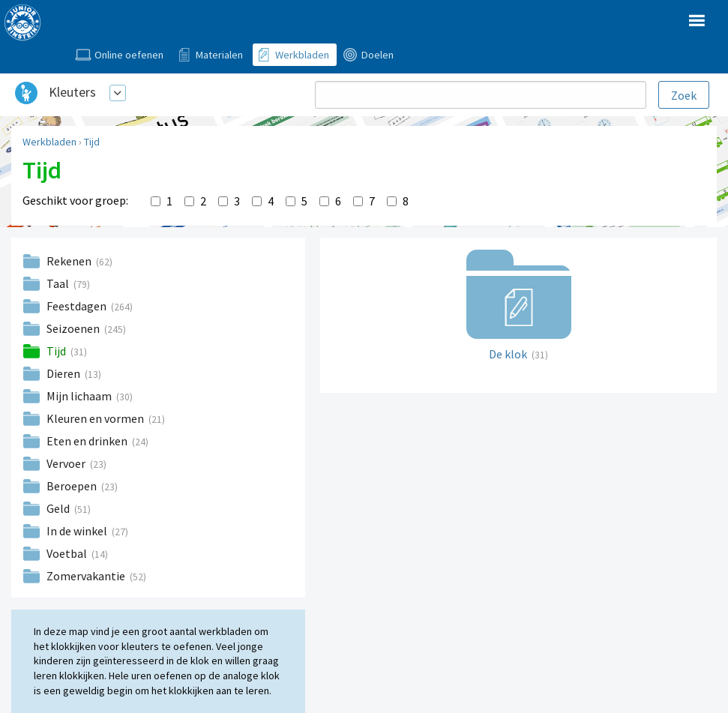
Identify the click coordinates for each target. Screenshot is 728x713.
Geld (59, 508)
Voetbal (68, 553)
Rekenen (70, 261)
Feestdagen (78, 306)
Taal (59, 283)
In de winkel (78, 531)
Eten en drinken (88, 441)
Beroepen (73, 486)
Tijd (92, 142)
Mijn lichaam (80, 396)
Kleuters (72, 92)
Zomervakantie (87, 576)
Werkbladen (49, 142)
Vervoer (67, 463)
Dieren (64, 373)
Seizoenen (74, 328)
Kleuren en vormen (96, 418)
